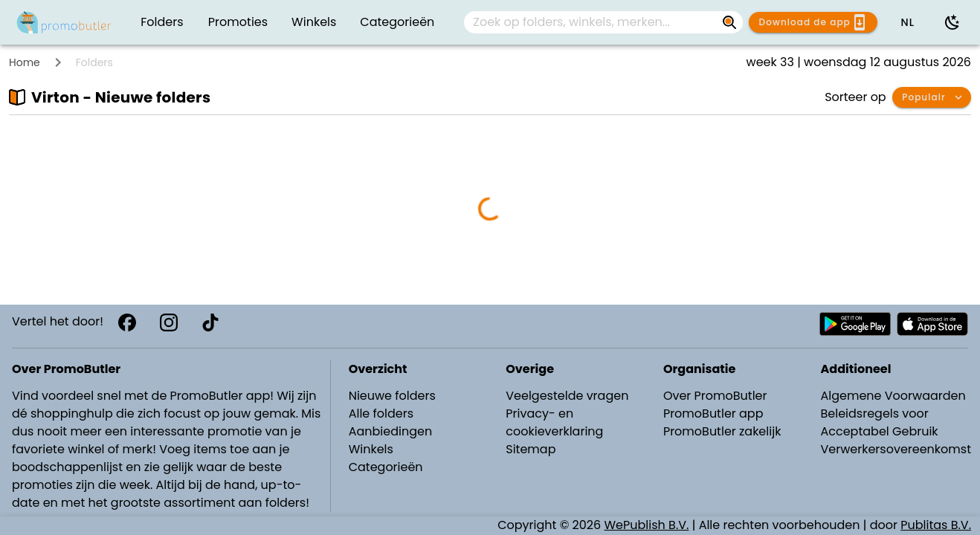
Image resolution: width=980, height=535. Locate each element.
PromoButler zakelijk (722, 431)
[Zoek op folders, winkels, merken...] (591, 22)
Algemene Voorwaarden (893, 396)
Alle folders (381, 414)
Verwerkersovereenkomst (896, 449)
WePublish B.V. (647, 525)
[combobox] (603, 22)
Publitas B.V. (936, 525)
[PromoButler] (64, 22)
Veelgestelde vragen (567, 396)
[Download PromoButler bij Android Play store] (855, 324)
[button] (907, 22)
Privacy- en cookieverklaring (554, 422)
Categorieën (386, 467)
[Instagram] (169, 322)
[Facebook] (127, 322)
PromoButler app (713, 414)
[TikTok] (210, 322)
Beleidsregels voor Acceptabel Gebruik (879, 422)
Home (25, 62)
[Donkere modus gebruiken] (952, 22)
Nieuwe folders (392, 396)
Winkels (371, 449)
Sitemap (531, 449)
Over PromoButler (715, 396)
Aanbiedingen (390, 431)
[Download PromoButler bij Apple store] (932, 324)
